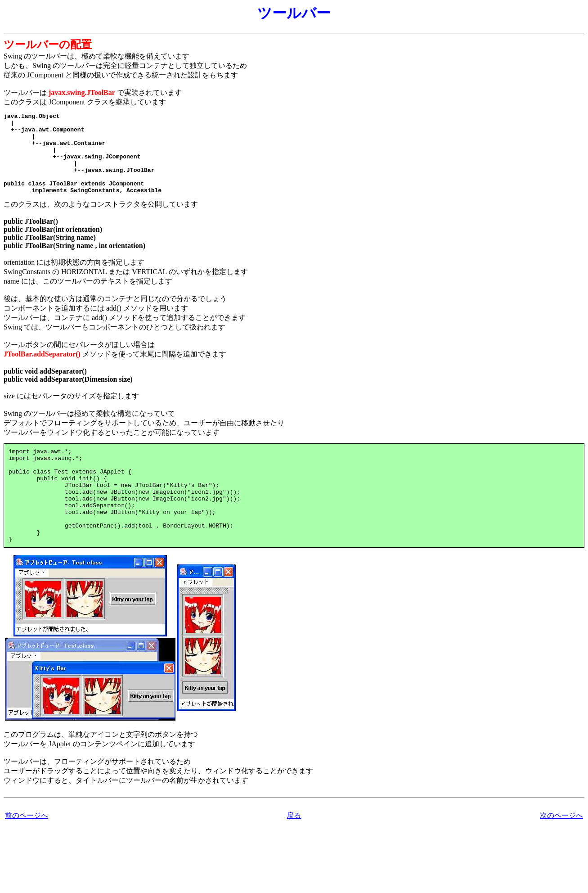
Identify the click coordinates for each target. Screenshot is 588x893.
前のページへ (27, 850)
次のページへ (561, 850)
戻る (294, 850)
